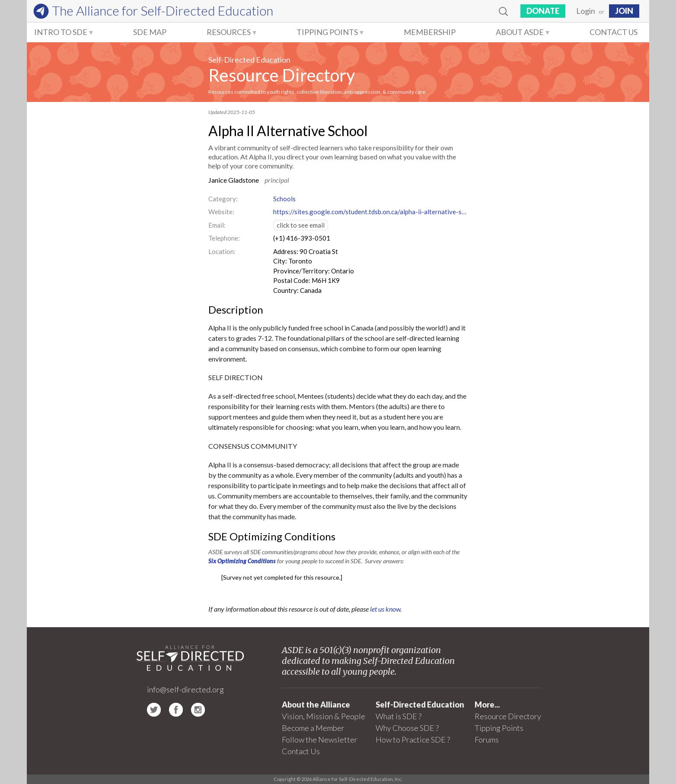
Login (586, 11)
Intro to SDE (61, 32)
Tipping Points (327, 32)
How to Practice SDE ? (413, 740)
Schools (284, 199)
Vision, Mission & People (324, 716)
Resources (229, 32)
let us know (385, 609)
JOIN (624, 11)
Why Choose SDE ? (407, 728)
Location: (222, 251)
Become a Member (313, 728)
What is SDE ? (399, 716)
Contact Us (614, 32)
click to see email (301, 225)
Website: (221, 212)
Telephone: (224, 238)
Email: (217, 225)
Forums (487, 740)
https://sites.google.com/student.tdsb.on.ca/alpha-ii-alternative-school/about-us (370, 212)
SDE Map (150, 32)
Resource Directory (282, 75)
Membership (430, 32)
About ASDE (520, 32)
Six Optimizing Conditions (242, 561)
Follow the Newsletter (320, 740)
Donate (543, 11)
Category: (223, 199)
